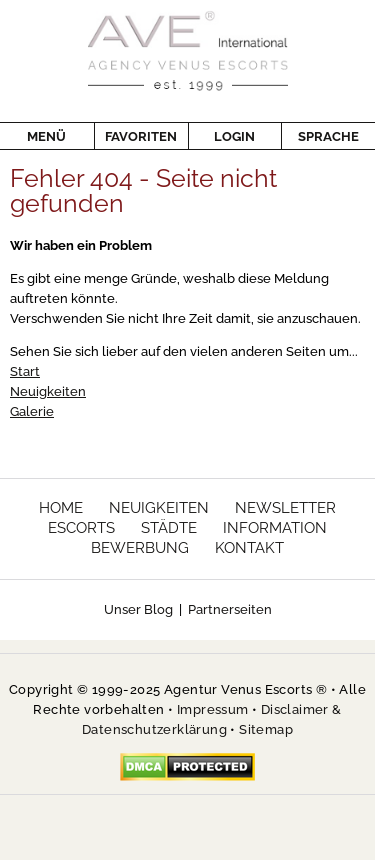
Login (221, 136)
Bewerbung (140, 548)
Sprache (319, 136)
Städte (169, 528)
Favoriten (135, 136)
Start (25, 371)
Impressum (213, 709)
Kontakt (249, 548)
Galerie (32, 411)
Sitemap (266, 729)
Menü (46, 136)
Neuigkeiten (48, 391)
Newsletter (285, 508)
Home (61, 508)
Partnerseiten (230, 609)
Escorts (81, 528)
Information (275, 528)
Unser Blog (138, 609)
